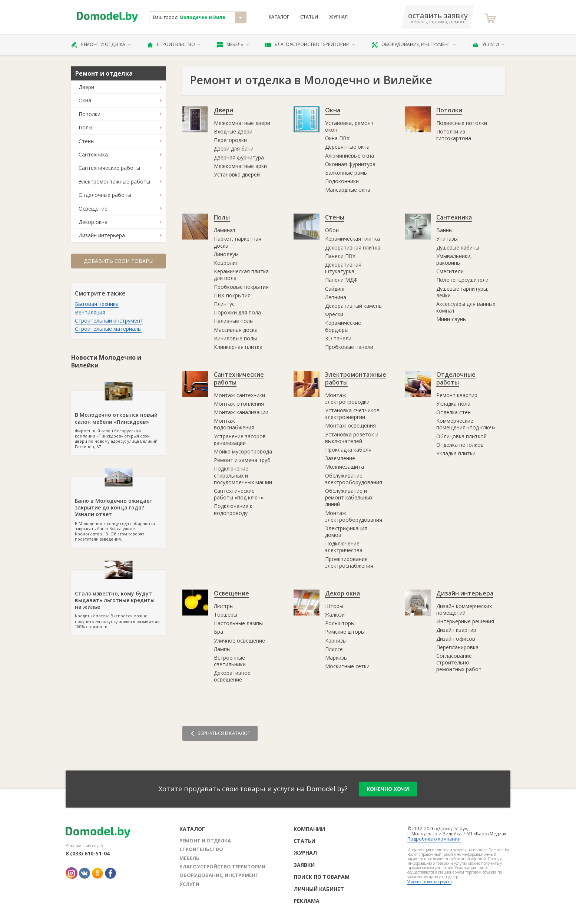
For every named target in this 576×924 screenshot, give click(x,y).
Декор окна (93, 222)
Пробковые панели (349, 347)
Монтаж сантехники (239, 395)
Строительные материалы (108, 329)
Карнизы (336, 641)
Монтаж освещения (350, 425)
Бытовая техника (97, 304)
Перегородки (230, 140)
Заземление (340, 458)
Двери (86, 87)
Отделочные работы (105, 195)
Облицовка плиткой (461, 436)
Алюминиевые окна (350, 156)
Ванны (444, 230)
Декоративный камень (353, 306)
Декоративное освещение (232, 676)
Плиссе (334, 649)
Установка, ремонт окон (349, 126)
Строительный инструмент (109, 321)
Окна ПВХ (337, 138)
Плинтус (224, 304)
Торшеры (226, 615)
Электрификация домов (346, 532)
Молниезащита (345, 467)
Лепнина (336, 297)
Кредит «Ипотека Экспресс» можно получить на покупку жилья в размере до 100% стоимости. (118, 600)
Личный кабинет (319, 889)
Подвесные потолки (462, 123)
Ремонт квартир (457, 395)
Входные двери (233, 131)
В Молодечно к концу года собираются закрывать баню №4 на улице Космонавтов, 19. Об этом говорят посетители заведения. (118, 509)
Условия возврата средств (429, 882)
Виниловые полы (235, 338)
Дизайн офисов (456, 639)
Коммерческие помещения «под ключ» (466, 424)
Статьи (309, 17)
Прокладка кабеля (348, 450)
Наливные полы (234, 321)
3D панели (338, 338)
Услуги (489, 44)
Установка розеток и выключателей (352, 438)
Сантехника (93, 154)
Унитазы (447, 239)
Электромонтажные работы (114, 181)
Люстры (224, 606)
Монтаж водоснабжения (234, 424)
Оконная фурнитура (350, 164)
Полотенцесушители (462, 280)
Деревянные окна (347, 147)
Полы (85, 127)
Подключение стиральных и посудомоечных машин (243, 475)
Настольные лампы (238, 623)
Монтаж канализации (241, 412)
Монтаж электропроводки (347, 398)
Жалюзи (335, 615)
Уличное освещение (239, 641)
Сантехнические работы (109, 168)
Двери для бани (234, 148)
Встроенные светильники (230, 661)
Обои (332, 230)
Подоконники (342, 181)
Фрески (334, 314)
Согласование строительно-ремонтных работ (459, 662)
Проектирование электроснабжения (349, 562)
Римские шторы (345, 632)
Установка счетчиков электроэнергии (352, 414)
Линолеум (226, 254)
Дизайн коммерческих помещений (464, 609)
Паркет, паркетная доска (238, 242)
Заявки (304, 865)
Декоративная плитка (353, 247)
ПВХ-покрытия (232, 295)
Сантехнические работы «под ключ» (239, 494)
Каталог (279, 17)
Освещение (93, 209)
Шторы (334, 606)
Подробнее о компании (434, 839)
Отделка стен (453, 412)
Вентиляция (90, 312)
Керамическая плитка (352, 239)
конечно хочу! (388, 789)
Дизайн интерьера (102, 235)
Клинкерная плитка (238, 347)
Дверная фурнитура (239, 157)
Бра (219, 632)
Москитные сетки (347, 666)
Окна (85, 100)
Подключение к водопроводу (233, 509)
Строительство (174, 44)
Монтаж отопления (239, 404)
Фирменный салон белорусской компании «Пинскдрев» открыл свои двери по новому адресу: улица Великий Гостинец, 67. (118, 420)
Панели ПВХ (340, 256)
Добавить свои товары (119, 261)
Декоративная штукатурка (343, 268)
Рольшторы (340, 623)
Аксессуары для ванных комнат (466, 307)
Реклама (307, 901)
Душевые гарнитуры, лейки (462, 292)
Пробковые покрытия (241, 287)
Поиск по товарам (322, 877)
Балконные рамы (346, 173)
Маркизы (336, 658)
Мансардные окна (348, 190)
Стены (87, 141)
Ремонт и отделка (101, 44)
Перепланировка (457, 647)
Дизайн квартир (456, 630)
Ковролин (226, 263)
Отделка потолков (460, 445)
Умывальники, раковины (454, 259)
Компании (309, 829)
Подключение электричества (344, 547)
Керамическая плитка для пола (241, 275)
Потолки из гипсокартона (454, 135)
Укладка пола (453, 404)
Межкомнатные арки (240, 166)
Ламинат (225, 230)
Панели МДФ (341, 280)
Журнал (338, 17)
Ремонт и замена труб (242, 460)
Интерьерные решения (465, 621)
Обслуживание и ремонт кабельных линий (349, 497)
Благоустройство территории (310, 44)
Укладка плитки (456, 453)
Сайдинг (335, 289)
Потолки (90, 114)
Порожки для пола (237, 312)
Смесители (450, 271)
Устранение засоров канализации (240, 440)
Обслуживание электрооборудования (354, 479)
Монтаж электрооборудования (354, 516)
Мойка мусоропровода (243, 451)
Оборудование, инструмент (414, 44)
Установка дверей (237, 174)
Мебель (233, 44)
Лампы (222, 649)
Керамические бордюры (343, 326)
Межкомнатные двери (242, 123)
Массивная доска (236, 330)
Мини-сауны (451, 319)
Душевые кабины (458, 247)
